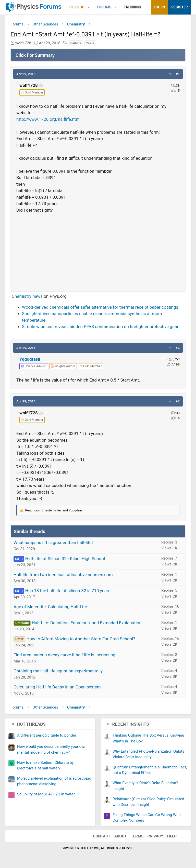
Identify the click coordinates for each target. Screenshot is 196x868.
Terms (137, 836)
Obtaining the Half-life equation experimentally (58, 671)
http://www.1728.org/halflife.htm (48, 119)
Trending (132, 7)
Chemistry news (27, 296)
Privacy (155, 836)
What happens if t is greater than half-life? (54, 542)
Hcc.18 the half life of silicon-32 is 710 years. (68, 591)
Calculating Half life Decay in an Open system (57, 687)
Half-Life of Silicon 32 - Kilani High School (65, 559)
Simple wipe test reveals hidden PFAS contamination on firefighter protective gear (100, 327)
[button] (89, 7)
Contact (102, 836)
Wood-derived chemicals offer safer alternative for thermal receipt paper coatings (100, 307)
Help (172, 836)
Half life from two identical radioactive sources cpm (63, 575)
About (121, 836)
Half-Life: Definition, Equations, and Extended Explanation (87, 623)
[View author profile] (63, 366)
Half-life (76, 43)
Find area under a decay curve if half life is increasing (64, 655)
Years (90, 43)
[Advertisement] (98, 250)
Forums (104, 7)
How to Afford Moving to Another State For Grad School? (81, 639)
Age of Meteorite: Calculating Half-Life (50, 607)
